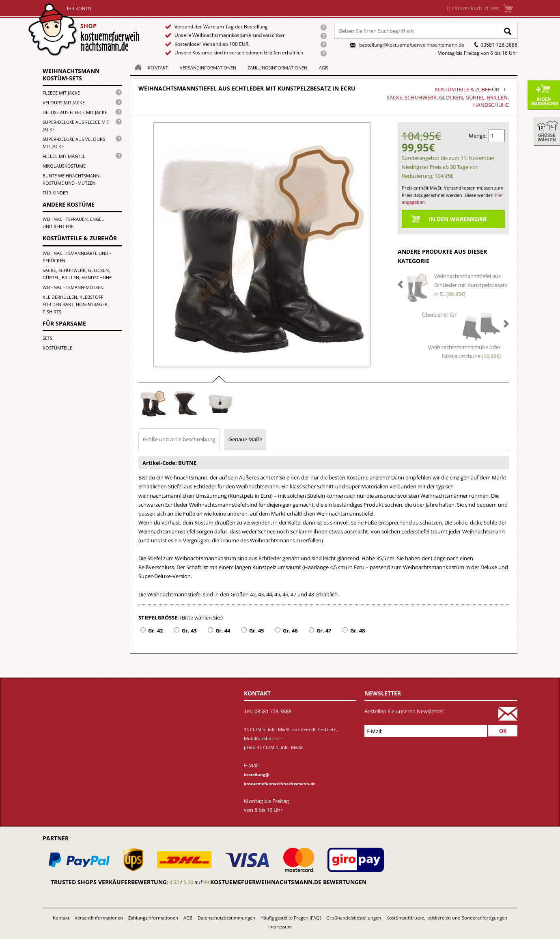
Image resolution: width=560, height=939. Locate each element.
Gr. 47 (324, 630)
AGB (323, 68)
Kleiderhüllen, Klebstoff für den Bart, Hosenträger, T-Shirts (76, 304)
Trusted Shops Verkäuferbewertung (109, 882)
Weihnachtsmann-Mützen (73, 287)
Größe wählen (547, 138)
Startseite (86, 30)
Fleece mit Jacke (61, 93)
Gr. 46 (290, 630)
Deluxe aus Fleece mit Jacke (75, 112)
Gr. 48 (358, 630)
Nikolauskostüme (64, 166)
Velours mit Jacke (64, 103)
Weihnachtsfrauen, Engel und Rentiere (73, 223)
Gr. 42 (155, 630)
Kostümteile (57, 348)
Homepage (136, 67)
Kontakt (158, 68)
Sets (47, 338)
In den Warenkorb (545, 101)
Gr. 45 (256, 630)
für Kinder (55, 193)
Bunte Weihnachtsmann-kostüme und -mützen (72, 179)
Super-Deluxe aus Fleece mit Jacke (76, 126)
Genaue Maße (245, 439)
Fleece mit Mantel (64, 156)
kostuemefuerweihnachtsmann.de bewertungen (288, 882)
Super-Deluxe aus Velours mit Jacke (74, 143)
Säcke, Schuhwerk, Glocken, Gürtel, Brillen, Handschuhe (77, 274)
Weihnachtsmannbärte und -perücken (77, 257)
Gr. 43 (189, 630)
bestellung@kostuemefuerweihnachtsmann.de (412, 45)
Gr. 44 (223, 630)
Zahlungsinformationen (277, 68)
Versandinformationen (208, 68)
